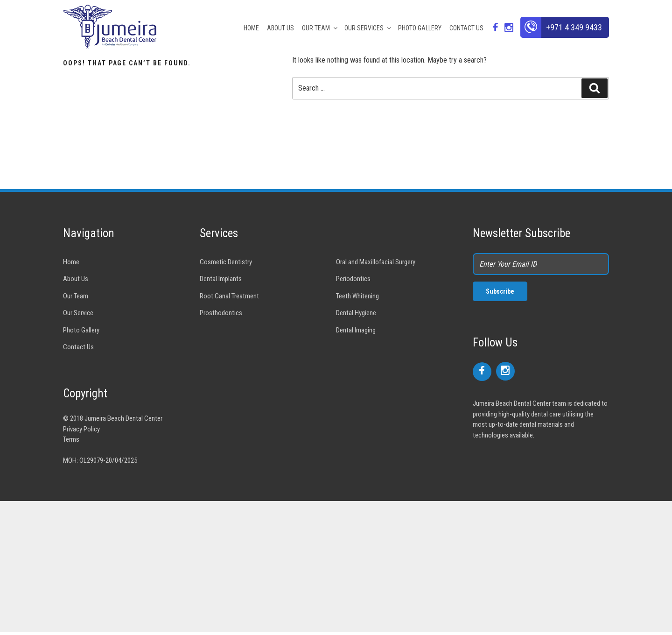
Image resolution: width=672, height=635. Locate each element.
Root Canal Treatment (229, 296)
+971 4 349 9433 (574, 27)
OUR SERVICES (368, 28)
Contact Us (78, 347)
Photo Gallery (81, 330)
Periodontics (353, 279)
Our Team (76, 296)
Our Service (78, 313)
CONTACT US (466, 28)
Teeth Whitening (357, 296)
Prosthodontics (221, 313)
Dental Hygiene (356, 313)
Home (71, 262)
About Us (76, 279)
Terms (71, 439)
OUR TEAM (320, 28)
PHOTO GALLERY (420, 28)
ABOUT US (280, 28)
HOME (251, 28)
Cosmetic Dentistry (226, 262)
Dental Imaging (356, 330)
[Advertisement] (280, 566)
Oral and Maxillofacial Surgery (376, 262)
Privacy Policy (81, 429)
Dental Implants (221, 279)
